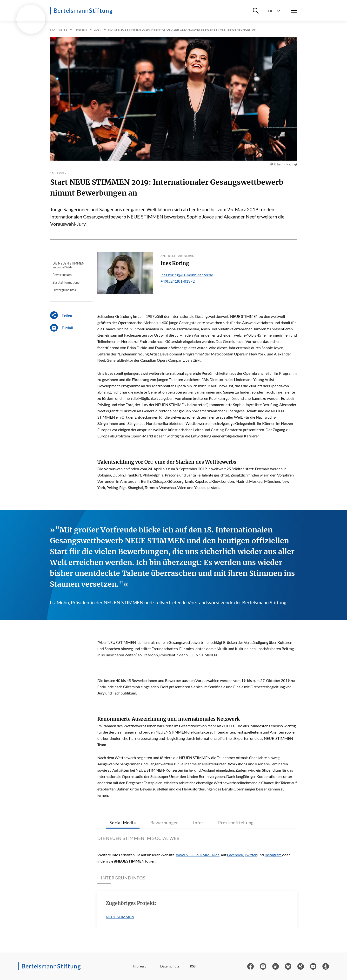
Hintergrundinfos (64, 290)
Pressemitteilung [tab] (236, 823)
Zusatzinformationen (67, 282)
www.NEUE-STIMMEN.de (198, 855)
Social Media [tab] (123, 823)
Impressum (141, 966)
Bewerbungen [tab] (165, 823)
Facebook (235, 855)
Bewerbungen (62, 275)
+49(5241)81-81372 (178, 281)
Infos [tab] (198, 823)
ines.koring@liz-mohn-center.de (187, 275)
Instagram (273, 855)
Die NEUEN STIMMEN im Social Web (68, 265)
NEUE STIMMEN (120, 917)
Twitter (251, 855)
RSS (193, 966)
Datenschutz (170, 966)
